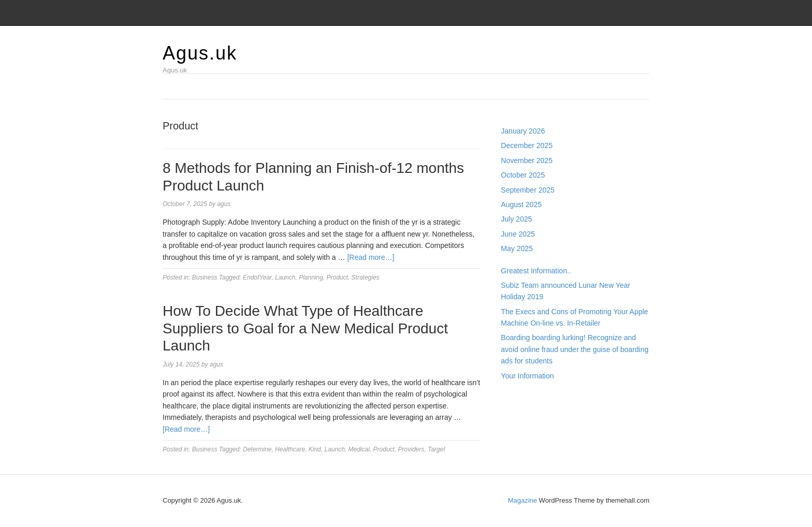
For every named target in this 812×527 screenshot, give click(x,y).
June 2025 (518, 234)
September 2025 (528, 190)
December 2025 (527, 145)
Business (205, 277)
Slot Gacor (518, 421)
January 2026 (523, 131)
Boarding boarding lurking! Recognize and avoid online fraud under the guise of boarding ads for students (575, 349)
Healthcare (290, 449)
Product (337, 277)
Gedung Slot (521, 398)
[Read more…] (371, 257)
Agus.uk (200, 53)
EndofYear (257, 277)
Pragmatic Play (525, 409)
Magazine (523, 500)
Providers (411, 449)
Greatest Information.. (536, 271)
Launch (285, 277)
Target (437, 449)
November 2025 (527, 160)
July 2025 (516, 219)
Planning (311, 277)
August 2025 (521, 204)
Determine (257, 449)
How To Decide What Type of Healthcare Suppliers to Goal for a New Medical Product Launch (305, 328)
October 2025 (523, 175)
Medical (359, 449)
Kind (315, 449)
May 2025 (517, 248)
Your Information (527, 376)
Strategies (366, 277)
